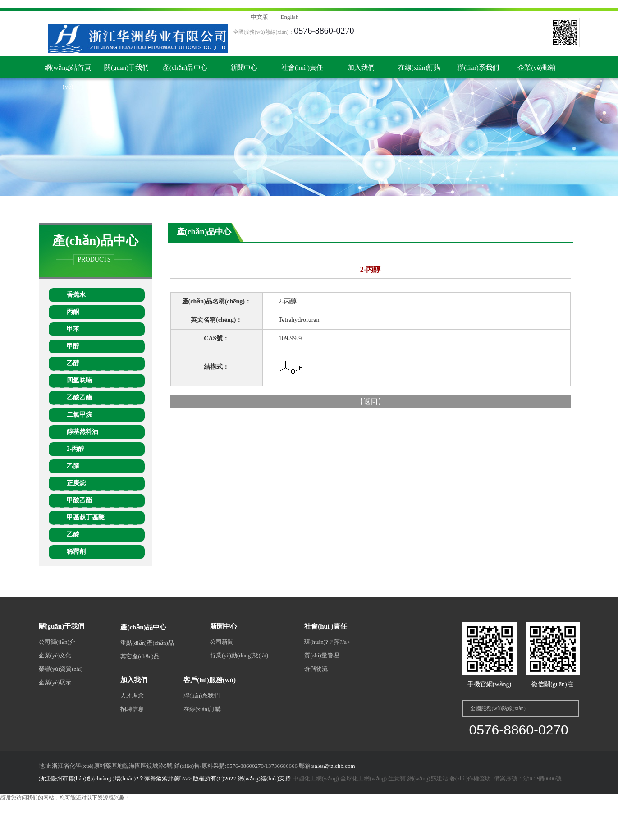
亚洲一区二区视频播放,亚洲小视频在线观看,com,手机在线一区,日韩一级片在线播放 (285, 836)
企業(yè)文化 (55, 655)
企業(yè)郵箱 (536, 68)
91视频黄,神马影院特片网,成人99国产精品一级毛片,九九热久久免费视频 (98, 836)
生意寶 (397, 778)
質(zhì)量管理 (322, 655)
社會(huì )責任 (302, 68)
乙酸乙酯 (79, 397)
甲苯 (73, 329)
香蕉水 (76, 295)
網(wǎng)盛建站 (428, 778)
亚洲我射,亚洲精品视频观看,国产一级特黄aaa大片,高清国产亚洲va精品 (346, 828)
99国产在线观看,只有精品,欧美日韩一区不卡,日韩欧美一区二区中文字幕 (426, 821)
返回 (371, 402)
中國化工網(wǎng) (316, 778)
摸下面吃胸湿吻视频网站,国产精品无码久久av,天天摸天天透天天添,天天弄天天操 (243, 821)
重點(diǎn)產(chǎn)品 (147, 643)
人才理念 (132, 695)
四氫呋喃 (79, 380)
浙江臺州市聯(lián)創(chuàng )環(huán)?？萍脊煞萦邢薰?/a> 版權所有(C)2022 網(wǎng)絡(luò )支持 (166, 778)
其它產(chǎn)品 (140, 656)
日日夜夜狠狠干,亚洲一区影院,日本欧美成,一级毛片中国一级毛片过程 (178, 828)
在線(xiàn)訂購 (420, 68)
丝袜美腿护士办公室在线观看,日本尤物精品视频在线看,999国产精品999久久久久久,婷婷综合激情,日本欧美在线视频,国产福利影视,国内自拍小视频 (174, 4)
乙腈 (73, 466)
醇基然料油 (82, 432)
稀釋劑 (76, 552)
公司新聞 (222, 642)
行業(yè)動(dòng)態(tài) (239, 655)
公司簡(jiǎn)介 (57, 642)
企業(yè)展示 (55, 682)
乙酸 (73, 535)
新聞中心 (244, 68)
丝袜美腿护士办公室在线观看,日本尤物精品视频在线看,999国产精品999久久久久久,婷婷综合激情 (116, 805)
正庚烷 (76, 483)
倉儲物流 (316, 669)
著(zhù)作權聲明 (470, 778)
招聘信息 (132, 709)
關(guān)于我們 (126, 68)
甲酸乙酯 (79, 500)
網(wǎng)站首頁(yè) (68, 71)
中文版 (259, 17)
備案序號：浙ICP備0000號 (527, 778)
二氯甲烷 (79, 415)
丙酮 (73, 312)
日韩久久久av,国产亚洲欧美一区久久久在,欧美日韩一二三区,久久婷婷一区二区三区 (99, 813)
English (290, 17)
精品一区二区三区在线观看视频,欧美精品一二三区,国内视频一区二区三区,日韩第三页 (475, 813)
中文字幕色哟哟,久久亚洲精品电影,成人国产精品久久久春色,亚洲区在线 (286, 813)
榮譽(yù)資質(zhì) (61, 669)
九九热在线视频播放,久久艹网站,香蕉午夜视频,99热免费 (452, 836)
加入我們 (361, 68)
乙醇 (73, 363)
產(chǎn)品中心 (185, 68)
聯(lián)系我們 (478, 68)
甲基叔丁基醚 (86, 517)
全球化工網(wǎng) (364, 778)
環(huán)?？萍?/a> (327, 642)
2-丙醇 (76, 449)
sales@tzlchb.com (334, 766)
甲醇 (73, 346)
